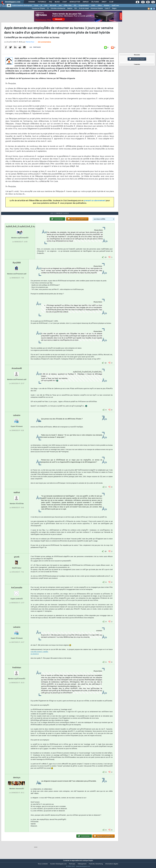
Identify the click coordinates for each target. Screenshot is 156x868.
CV (48, 8)
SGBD (93, 6)
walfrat (17, 497)
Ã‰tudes (95, 2)
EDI (75, 6)
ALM (46, 6)
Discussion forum (137, 59)
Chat (65, 2)
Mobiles (107, 6)
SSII (76, 8)
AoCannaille (17, 592)
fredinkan (17, 672)
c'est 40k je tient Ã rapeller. (39, 656)
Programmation (84, 6)
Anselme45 (17, 373)
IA (41, 6)
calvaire (17, 420)
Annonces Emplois (97, 8)
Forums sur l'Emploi (38, 8)
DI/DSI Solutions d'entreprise (22, 6)
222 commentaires (44, 44)
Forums (32, 2)
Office (100, 6)
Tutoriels (42, 2)
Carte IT (107, 8)
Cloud (36, 6)
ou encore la (35, 658)
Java (60, 6)
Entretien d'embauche (58, 8)
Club (111, 2)
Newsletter (75, 2)
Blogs (57, 2)
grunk (17, 561)
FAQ (50, 2)
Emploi (86, 2)
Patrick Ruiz (30, 44)
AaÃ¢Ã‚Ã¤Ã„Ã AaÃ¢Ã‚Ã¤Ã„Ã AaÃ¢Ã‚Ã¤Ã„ (25, 231)
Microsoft (53, 6)
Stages (114, 8)
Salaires (70, 8)
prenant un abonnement (95, 202)
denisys (17, 782)
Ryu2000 (17, 267)
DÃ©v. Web (68, 6)
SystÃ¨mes (115, 6)
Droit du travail (84, 8)
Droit (104, 2)
